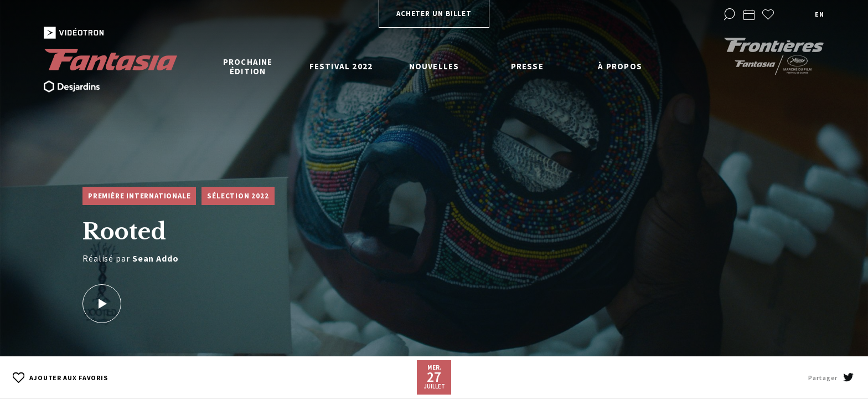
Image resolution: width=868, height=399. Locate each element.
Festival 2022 (341, 66)
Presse (527, 66)
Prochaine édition (248, 66)
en (819, 14)
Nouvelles (434, 66)
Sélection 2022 (238, 196)
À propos (620, 66)
